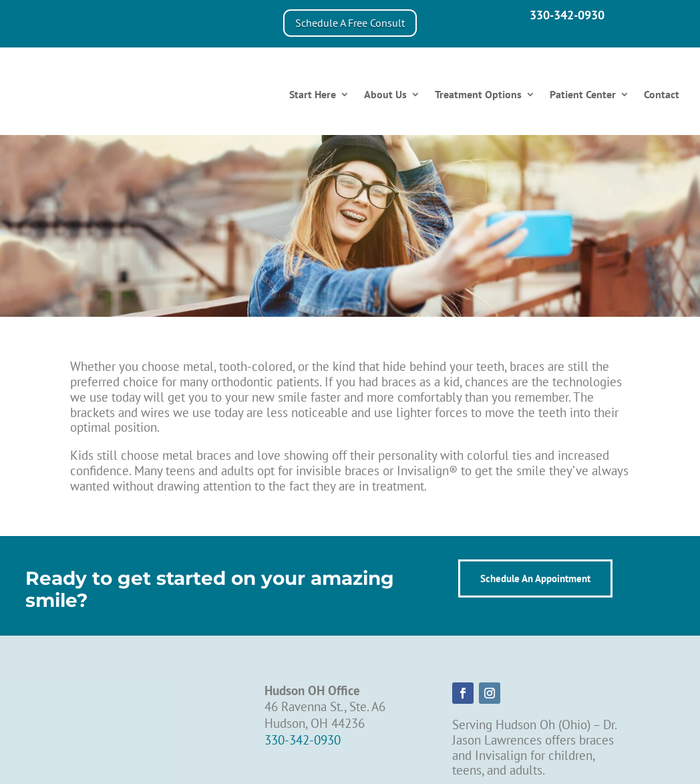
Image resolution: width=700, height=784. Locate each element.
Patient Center (583, 94)
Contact (662, 94)
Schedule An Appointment (535, 578)
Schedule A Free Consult (350, 23)
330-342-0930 (567, 15)
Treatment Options (478, 94)
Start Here (313, 94)
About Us (385, 94)
